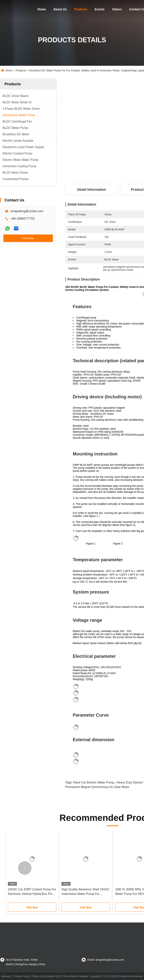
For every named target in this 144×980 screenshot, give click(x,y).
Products (81, 9)
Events (100, 9)
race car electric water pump (94, 782)
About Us (60, 9)
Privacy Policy (21, 976)
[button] (25, 868)
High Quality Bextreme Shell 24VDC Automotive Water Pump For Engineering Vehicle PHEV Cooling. (85, 892)
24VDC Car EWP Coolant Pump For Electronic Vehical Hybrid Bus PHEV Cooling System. (32, 892)
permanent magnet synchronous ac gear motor (97, 787)
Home (42, 9)
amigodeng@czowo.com (27, 211)
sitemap (6, 976)
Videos (117, 9)
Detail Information (91, 190)
